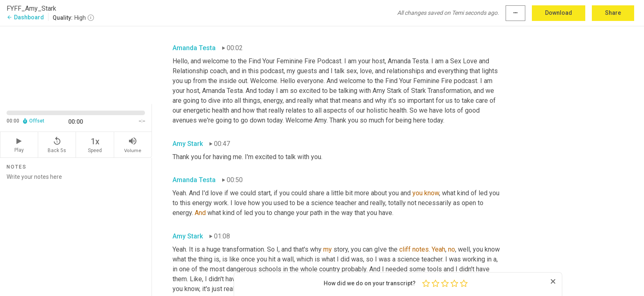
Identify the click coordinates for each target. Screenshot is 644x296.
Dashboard (25, 17)
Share (613, 13)
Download (559, 13)
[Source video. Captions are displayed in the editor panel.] (76, 64)
